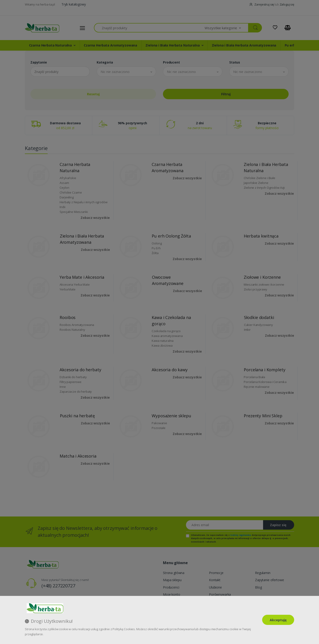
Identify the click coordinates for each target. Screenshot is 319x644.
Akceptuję (278, 620)
